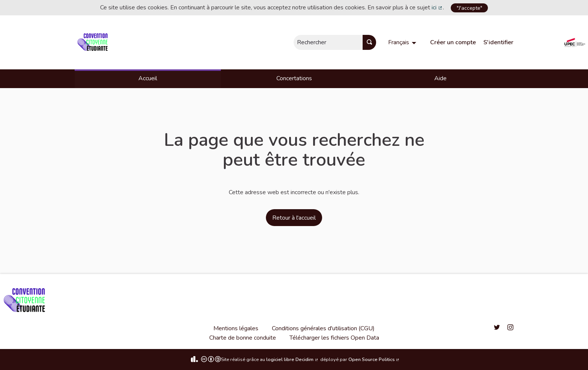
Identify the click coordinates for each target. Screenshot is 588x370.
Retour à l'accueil (294, 218)
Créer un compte (453, 42)
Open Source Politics (374, 360)
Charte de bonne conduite (243, 338)
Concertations (294, 78)
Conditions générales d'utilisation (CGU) (323, 328)
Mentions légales (236, 328)
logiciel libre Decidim (292, 360)
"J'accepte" (469, 8)
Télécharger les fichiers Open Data (334, 338)
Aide (440, 78)
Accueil (148, 78)
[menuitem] (403, 42)
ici (437, 7)
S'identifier (498, 42)
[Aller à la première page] (94, 42)
